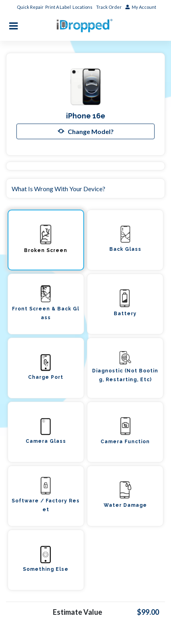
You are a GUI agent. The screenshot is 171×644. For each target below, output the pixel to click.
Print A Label (58, 7)
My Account (141, 7)
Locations (83, 7)
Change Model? (86, 131)
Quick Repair (30, 7)
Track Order (109, 7)
